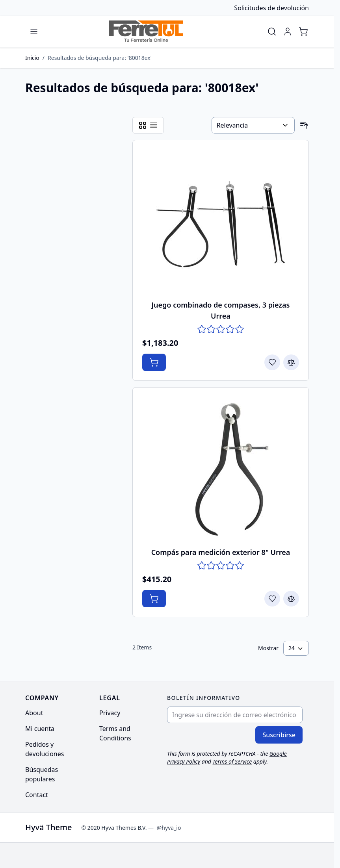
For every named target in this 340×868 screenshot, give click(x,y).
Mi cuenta (40, 729)
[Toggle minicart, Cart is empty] (303, 32)
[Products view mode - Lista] (154, 125)
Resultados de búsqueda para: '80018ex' (100, 58)
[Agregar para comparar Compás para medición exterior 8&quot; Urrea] (291, 599)
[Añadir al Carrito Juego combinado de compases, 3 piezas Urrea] (154, 362)
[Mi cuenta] (288, 32)
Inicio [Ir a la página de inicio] (32, 58)
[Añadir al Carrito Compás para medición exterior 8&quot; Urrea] (154, 599)
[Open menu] (34, 32)
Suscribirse (279, 735)
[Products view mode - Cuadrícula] (143, 125)
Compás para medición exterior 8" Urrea (221, 552)
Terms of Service (232, 761)
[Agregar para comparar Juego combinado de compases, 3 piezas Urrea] (291, 362)
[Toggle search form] (272, 32)
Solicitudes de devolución (271, 8)
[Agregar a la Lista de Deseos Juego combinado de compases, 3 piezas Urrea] (272, 362)
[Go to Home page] (146, 32)
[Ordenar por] (253, 125)
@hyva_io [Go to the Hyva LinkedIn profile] (169, 828)
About (34, 713)
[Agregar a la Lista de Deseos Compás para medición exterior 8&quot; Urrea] (272, 599)
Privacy (110, 713)
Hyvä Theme (48, 827)
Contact (37, 795)
